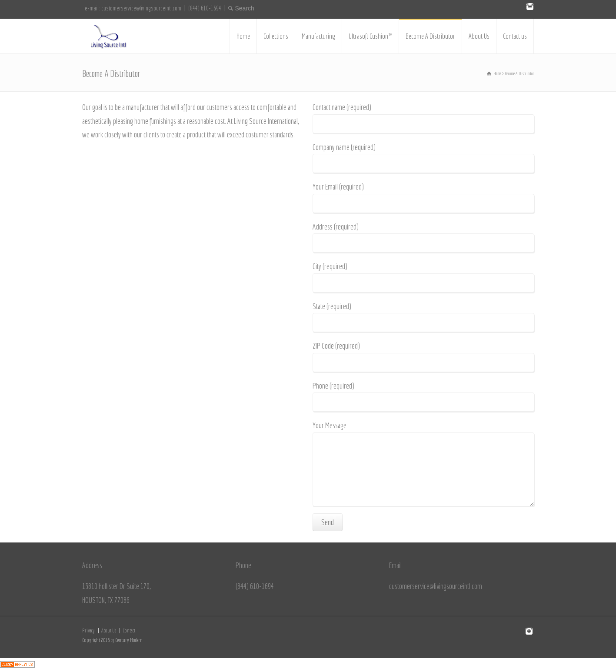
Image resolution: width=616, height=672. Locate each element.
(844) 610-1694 (205, 8)
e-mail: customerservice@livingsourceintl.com (133, 8)
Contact (129, 630)
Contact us (515, 36)
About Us (479, 36)
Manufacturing (318, 36)
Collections (276, 36)
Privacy (88, 630)
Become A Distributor (430, 36)
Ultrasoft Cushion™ (370, 36)
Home (243, 36)
